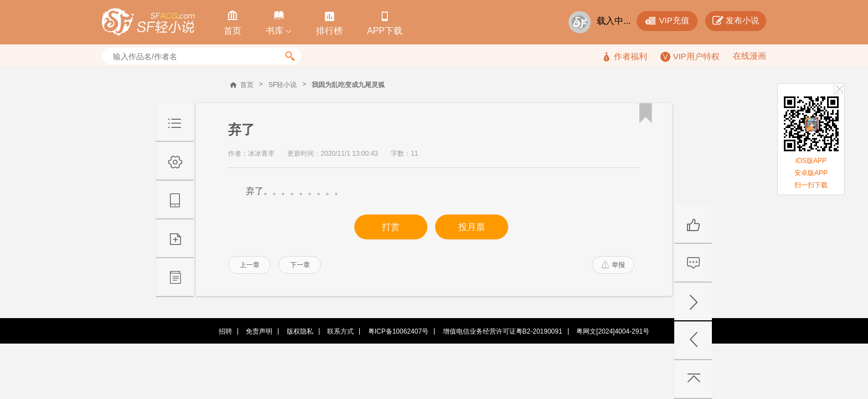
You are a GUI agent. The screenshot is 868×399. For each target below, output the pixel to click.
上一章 (250, 265)
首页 (247, 85)
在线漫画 (750, 56)
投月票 (472, 227)
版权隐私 (300, 331)
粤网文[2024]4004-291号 (613, 331)
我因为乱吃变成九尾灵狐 (348, 85)
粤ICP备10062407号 (398, 331)
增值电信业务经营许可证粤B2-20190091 (503, 331)
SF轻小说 (283, 85)
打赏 (391, 227)
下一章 (300, 265)
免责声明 (259, 331)
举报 (613, 265)
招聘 (225, 331)
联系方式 (340, 331)
